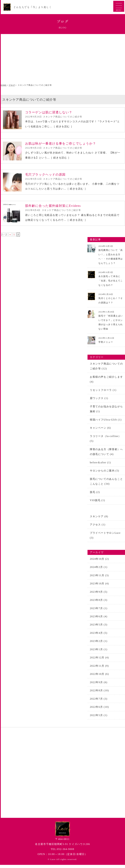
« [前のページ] (10, 237)
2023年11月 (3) (99, 579)
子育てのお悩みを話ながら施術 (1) (106, 411)
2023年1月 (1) (99, 654)
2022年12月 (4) (99, 662)
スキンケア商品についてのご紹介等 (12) (106, 368)
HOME (3, 85)
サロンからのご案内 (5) (104, 474)
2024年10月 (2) (99, 563)
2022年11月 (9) (99, 671)
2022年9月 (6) (99, 687)
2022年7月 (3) (99, 704)
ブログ (12, 85)
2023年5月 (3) (99, 629)
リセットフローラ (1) (103, 392)
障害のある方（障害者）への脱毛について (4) (106, 455)
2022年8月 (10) (99, 696)
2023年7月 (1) (99, 613)
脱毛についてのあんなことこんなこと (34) (106, 485)
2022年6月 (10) (99, 712)
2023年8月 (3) (99, 604)
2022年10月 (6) (99, 679)
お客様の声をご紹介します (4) (106, 381)
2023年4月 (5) (99, 637)
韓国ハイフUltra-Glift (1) (106, 422)
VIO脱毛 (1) (97, 504)
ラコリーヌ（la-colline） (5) (105, 441)
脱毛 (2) (95, 495)
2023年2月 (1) (99, 646)
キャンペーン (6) (100, 430)
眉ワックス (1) (99, 401)
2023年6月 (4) (99, 621)
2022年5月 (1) (99, 721)
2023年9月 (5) (99, 596)
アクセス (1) (98, 528)
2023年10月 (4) (99, 588)
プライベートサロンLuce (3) (105, 539)
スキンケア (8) (99, 520)
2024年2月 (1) (99, 571)
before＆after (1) (100, 465)
